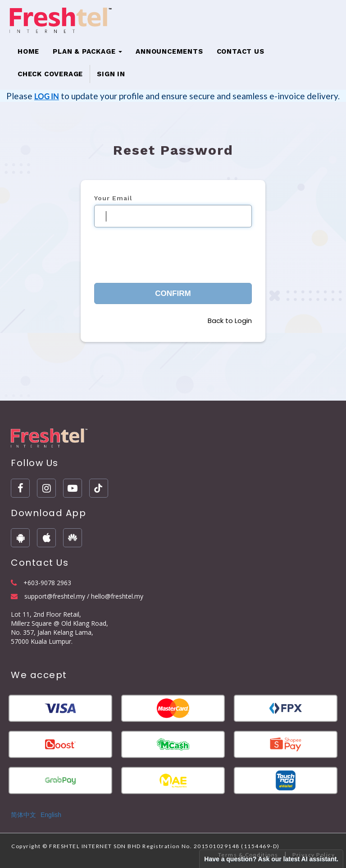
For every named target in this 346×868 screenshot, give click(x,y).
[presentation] (163, 252)
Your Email (113, 198)
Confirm (173, 293)
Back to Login (230, 321)
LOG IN (47, 96)
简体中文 (23, 815)
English (51, 815)
